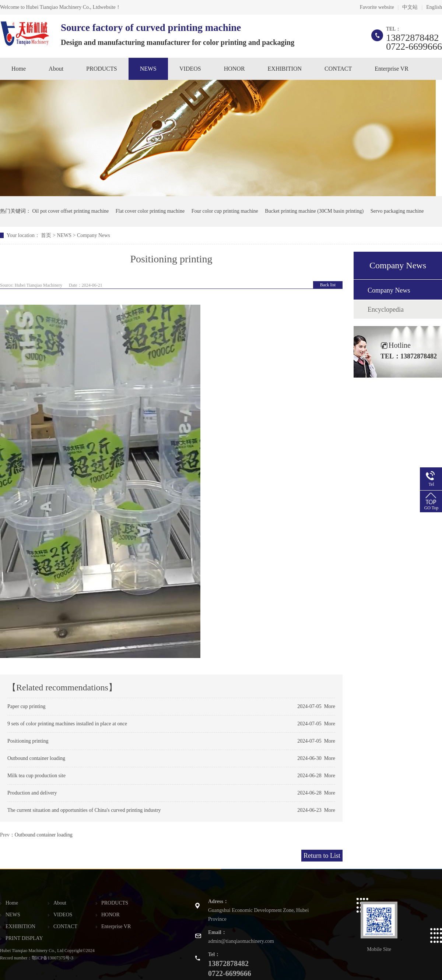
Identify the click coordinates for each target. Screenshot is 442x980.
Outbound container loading (36, 758)
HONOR (234, 69)
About (56, 69)
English (434, 7)
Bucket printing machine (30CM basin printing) (314, 211)
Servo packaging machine (397, 211)
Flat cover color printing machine (150, 211)
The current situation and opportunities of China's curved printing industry (84, 810)
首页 (46, 235)
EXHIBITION (285, 69)
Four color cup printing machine (225, 211)
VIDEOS (190, 69)
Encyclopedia (386, 309)
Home (19, 69)
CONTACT (338, 69)
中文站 (410, 7)
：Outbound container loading (41, 835)
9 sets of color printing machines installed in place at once (67, 724)
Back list (328, 285)
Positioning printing (28, 741)
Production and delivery (32, 793)
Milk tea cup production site (36, 776)
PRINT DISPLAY (24, 938)
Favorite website (377, 7)
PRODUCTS (102, 69)
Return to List (322, 856)
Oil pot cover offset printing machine (71, 211)
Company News (94, 235)
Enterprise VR (392, 69)
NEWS (148, 69)
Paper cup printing (26, 706)
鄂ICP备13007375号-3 (52, 958)
